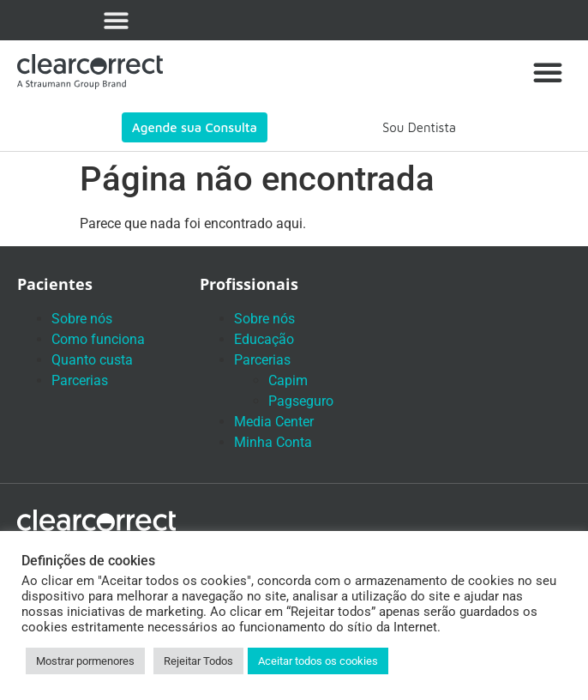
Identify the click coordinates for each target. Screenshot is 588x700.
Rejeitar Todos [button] (198, 661)
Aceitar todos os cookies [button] (318, 661)
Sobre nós (82, 319)
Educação (264, 339)
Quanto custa (92, 360)
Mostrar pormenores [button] (85, 661)
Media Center (274, 422)
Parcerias (80, 380)
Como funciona (98, 339)
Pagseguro (301, 401)
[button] (116, 20)
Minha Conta (273, 442)
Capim (288, 380)
